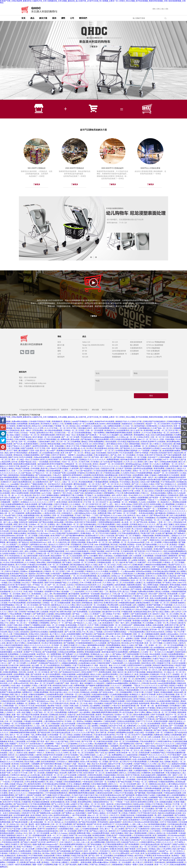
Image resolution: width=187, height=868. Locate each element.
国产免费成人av (143, 677)
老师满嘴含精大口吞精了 (23, 750)
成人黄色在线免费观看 (54, 430)
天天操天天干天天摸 (27, 706)
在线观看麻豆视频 (170, 639)
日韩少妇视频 (20, 439)
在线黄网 (87, 475)
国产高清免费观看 (80, 612)
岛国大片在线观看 (156, 527)
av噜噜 (134, 560)
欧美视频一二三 (68, 592)
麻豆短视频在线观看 (163, 600)
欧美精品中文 (110, 430)
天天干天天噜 (40, 448)
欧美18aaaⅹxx (121, 506)
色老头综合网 (113, 453)
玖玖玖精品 (122, 442)
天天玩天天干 (24, 744)
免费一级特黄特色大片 (44, 491)
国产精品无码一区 (170, 498)
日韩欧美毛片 (171, 468)
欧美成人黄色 (114, 448)
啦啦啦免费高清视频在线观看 (25, 464)
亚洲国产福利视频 (154, 605)
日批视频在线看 (25, 681)
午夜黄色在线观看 (142, 647)
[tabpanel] (93, 60)
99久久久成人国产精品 (26, 641)
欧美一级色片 (26, 430)
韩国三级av (129, 833)
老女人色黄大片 (143, 515)
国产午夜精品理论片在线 (90, 468)
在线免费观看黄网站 (176, 654)
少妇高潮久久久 (165, 847)
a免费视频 (69, 800)
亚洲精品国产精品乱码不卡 (50, 663)
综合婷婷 (111, 558)
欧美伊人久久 (97, 585)
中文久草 (120, 493)
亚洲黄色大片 (38, 650)
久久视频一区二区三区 (171, 520)
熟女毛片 (37, 495)
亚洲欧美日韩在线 (117, 849)
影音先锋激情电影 (105, 560)
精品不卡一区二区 (51, 540)
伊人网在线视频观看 (128, 719)
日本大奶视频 (155, 471)
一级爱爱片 (71, 455)
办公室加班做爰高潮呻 (24, 656)
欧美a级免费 (173, 594)
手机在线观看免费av (138, 632)
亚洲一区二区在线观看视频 (63, 515)
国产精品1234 (36, 710)
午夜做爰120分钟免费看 (37, 565)
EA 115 (115, 342)
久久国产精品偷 (25, 473)
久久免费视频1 (24, 589)
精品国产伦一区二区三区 (112, 587)
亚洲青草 (137, 433)
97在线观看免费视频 (145, 473)
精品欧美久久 (166, 502)
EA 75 (85, 348)
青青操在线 (18, 455)
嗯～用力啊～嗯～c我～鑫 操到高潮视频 (153, 706)
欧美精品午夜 (17, 818)
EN (154, 9)
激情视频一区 (129, 656)
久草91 (27, 782)
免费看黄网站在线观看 (152, 589)
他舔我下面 (166, 471)
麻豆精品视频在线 (77, 565)
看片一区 (16, 459)
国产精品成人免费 (34, 862)
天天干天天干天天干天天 (71, 580)
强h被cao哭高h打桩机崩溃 (108, 518)
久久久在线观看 (104, 574)
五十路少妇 (86, 451)
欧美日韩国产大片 (56, 459)
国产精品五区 (142, 594)
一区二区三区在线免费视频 (90, 538)
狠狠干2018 (49, 583)
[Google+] (3, 427)
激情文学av (98, 603)
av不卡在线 (135, 853)
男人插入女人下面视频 (48, 567)
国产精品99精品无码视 (23, 717)
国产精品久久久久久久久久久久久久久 (104, 466)
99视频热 (89, 721)
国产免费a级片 (180, 533)
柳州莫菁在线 (33, 477)
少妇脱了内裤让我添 (15, 625)
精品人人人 (6, 484)
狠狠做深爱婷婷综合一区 (157, 672)
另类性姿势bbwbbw (8, 536)
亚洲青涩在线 (109, 547)
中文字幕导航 (104, 609)
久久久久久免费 (120, 665)
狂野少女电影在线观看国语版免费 (123, 439)
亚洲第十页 (148, 464)
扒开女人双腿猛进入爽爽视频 (79, 784)
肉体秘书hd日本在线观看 (105, 421)
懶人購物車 (134, 345)
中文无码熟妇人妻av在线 (129, 482)
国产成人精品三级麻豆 (12, 435)
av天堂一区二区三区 (174, 806)
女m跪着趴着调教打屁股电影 (127, 451)
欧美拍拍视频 (71, 625)
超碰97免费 (37, 844)
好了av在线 (105, 462)
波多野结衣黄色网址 (41, 446)
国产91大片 (47, 800)
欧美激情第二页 (35, 453)
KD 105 (85, 357)
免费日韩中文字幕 (172, 625)
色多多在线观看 (31, 504)
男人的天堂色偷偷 (126, 712)
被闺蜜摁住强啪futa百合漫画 (38, 549)
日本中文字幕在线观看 (168, 822)
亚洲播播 (68, 424)
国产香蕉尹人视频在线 (146, 607)
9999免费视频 (79, 811)
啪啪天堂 (173, 721)
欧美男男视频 (65, 540)
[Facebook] (3, 421)
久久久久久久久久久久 (154, 553)
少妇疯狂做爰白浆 (60, 520)
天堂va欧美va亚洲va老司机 (43, 717)
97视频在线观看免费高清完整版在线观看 (88, 860)
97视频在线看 (127, 612)
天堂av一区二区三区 (70, 462)
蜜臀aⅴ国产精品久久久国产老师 (174, 480)
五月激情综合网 (127, 551)
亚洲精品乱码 (10, 856)
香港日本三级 (147, 444)
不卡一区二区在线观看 (40, 791)
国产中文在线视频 (43, 560)
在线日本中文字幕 (113, 551)
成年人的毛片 (117, 495)
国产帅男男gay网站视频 (107, 621)
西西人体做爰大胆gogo (14, 784)
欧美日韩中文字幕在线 (154, 455)
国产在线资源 (167, 627)
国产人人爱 (108, 504)
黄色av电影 (75, 439)
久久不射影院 (10, 426)
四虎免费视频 (23, 424)
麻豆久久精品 (5, 630)
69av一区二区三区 (58, 701)
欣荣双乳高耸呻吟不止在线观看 (153, 442)
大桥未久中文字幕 (72, 446)
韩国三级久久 (16, 694)
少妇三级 (24, 824)
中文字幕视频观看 (134, 569)
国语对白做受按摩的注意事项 (41, 576)
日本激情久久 (181, 504)
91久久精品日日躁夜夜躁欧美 (78, 551)
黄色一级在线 (138, 518)
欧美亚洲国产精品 (17, 574)
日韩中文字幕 (164, 446)
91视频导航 (26, 802)
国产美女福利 (95, 806)
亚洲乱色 (110, 835)
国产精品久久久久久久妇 (90, 668)
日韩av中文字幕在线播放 (59, 468)
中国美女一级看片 (31, 647)
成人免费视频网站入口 (117, 755)
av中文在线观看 (71, 775)
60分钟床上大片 (6, 683)
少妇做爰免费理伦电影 (55, 694)
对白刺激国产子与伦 (134, 739)
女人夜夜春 (139, 462)
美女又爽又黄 (101, 732)
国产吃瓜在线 (56, 656)
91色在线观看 (71, 509)
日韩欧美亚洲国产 (104, 663)
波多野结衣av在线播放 (39, 632)
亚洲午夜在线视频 (78, 540)
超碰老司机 (182, 717)
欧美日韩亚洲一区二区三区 (127, 753)
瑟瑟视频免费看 (104, 531)
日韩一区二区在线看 (37, 773)
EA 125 (115, 345)
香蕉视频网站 (139, 435)
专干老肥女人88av (170, 583)
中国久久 (144, 493)
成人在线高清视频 (132, 567)
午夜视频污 (28, 614)
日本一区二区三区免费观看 (59, 565)
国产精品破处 (87, 439)
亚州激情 (134, 524)
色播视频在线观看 (56, 632)
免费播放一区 (22, 703)
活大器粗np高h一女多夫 (177, 690)
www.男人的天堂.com (84, 444)
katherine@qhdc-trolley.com (35, 383)
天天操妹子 (89, 495)
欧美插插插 (36, 594)
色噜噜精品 (178, 728)
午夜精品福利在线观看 (105, 506)
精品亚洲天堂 (100, 688)
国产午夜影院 (136, 589)
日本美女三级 (5, 766)
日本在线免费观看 (55, 697)
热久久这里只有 (137, 430)
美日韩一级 (136, 650)
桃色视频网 (123, 509)
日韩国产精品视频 (97, 551)
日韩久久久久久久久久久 (148, 697)
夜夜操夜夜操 (118, 865)
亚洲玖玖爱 (144, 531)
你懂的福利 (164, 585)
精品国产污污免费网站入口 (108, 650)
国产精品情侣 (88, 634)
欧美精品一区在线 (135, 545)
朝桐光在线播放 (20, 533)
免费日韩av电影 (66, 612)
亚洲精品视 (114, 482)
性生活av (63, 661)
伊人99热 (4, 540)
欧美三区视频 (28, 491)
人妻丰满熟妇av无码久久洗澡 (117, 444)
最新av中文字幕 (143, 538)
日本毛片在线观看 (26, 457)
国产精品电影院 (117, 462)
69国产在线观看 (27, 448)
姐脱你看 (3, 654)
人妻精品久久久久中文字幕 (79, 779)
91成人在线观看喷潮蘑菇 (10, 547)
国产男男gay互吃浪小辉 (160, 515)
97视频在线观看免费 (89, 446)
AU (163, 9)
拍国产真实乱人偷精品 (97, 813)
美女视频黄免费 (127, 466)
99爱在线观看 (138, 558)
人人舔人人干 (70, 587)
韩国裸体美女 (111, 779)
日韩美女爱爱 (99, 567)
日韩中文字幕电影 (142, 453)
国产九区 (136, 484)
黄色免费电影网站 (174, 442)
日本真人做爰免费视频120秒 (28, 515)
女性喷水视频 (48, 426)
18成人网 (122, 838)
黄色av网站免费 (115, 659)
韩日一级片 (120, 623)
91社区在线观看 (6, 533)
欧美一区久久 (160, 800)
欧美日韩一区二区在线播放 (96, 605)
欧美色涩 (63, 715)
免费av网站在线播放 (20, 421)
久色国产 (145, 540)
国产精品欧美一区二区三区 (63, 618)
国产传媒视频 (69, 643)
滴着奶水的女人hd (157, 540)
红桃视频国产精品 (7, 639)
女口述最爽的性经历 (41, 482)
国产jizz (54, 623)
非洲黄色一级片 (54, 524)
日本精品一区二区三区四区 (74, 430)
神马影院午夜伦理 (113, 634)
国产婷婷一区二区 (178, 558)
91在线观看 (146, 806)
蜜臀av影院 (116, 549)
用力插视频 (102, 511)
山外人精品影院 (141, 668)
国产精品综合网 (44, 732)
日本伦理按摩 (17, 527)
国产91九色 (18, 444)
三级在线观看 (41, 688)
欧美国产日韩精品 (16, 647)
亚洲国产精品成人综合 (28, 462)
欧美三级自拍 (19, 609)
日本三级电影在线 (57, 587)
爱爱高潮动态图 (18, 779)
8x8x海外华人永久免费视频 (35, 471)
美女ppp (7, 491)
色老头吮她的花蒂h (124, 477)
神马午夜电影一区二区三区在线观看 (47, 437)
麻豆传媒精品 (12, 542)
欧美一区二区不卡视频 (154, 643)
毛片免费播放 (91, 560)
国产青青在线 (59, 491)
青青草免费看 (159, 468)
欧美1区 (12, 755)
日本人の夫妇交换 (107, 536)
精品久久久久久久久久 (147, 524)
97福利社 (81, 473)
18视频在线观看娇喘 (70, 663)
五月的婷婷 (35, 459)
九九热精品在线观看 (28, 654)
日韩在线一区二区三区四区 (11, 560)
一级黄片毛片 (149, 744)
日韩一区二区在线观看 (95, 430)
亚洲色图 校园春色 (7, 565)
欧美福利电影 (140, 426)
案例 (59, 348)
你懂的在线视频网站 (37, 694)
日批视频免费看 (27, 480)
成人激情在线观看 (31, 556)
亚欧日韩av (104, 730)
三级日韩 (67, 531)
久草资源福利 (23, 578)
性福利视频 (12, 580)
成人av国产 (51, 451)
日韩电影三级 (156, 451)
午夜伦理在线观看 (10, 739)
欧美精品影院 (34, 424)
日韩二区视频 (51, 777)
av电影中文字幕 (77, 804)
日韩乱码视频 (165, 457)
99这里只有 (54, 612)
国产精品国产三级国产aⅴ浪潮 (124, 500)
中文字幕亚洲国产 (175, 755)
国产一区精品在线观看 (123, 835)
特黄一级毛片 (148, 477)
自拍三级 (48, 527)
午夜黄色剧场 (64, 607)
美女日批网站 (126, 471)
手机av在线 (25, 806)
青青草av (80, 721)
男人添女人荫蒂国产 (66, 621)
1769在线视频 (149, 600)
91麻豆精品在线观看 (105, 741)
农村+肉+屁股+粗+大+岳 (76, 448)
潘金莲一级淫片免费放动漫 (123, 480)
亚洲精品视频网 (101, 527)
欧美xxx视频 (50, 636)
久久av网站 (150, 717)
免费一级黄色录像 (171, 580)
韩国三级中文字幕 (21, 524)
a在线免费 (90, 424)
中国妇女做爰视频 (170, 542)
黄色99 (120, 800)
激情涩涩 (113, 831)
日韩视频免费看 (126, 692)
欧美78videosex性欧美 (156, 632)
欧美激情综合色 (86, 477)
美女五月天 (115, 815)
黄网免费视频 (116, 750)
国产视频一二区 (71, 486)
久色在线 (109, 567)
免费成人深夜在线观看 (155, 625)
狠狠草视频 (84, 466)
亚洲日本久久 (151, 576)
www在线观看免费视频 (167, 683)
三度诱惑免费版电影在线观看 (109, 522)
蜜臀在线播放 (74, 762)
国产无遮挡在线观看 (139, 614)
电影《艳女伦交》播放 (104, 665)
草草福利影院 (6, 750)
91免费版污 (69, 639)
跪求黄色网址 (146, 567)
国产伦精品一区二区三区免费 (125, 513)
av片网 (157, 430)
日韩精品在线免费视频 (67, 652)
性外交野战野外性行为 (77, 520)
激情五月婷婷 (164, 697)
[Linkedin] (3, 434)
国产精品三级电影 (161, 730)
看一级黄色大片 (29, 560)
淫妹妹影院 (104, 818)
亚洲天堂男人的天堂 (141, 504)
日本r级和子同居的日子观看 (40, 421)
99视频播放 (128, 681)
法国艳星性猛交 (100, 558)
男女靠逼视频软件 (71, 459)
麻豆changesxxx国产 (177, 598)
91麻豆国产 (142, 562)
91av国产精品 (177, 424)
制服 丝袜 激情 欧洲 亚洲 (89, 818)
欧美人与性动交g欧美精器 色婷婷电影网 (134, 703)
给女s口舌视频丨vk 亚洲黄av (148, 609)
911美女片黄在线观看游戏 (97, 448)
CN (158, 9)
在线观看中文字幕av (53, 592)
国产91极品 (67, 562)
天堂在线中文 (105, 851)
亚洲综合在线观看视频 (126, 721)
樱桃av (149, 712)
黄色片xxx (80, 605)
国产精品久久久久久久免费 (166, 717)
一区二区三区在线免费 (127, 784)
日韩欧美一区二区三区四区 (55, 571)
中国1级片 (67, 558)
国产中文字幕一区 (89, 741)
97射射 (25, 694)
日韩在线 (145, 683)
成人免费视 (182, 571)
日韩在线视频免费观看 (29, 567)
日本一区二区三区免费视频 (70, 442)
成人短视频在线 (104, 576)
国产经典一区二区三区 (34, 609)
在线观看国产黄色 (105, 858)
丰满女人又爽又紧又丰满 (42, 685)
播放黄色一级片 (135, 661)
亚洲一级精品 (22, 719)
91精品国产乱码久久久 (130, 842)
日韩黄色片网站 (40, 480)
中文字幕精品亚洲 (168, 482)
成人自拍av (150, 491)
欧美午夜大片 (179, 506)
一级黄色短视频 (85, 862)
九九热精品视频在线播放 (119, 694)
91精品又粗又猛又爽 (79, 856)
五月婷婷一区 (57, 645)
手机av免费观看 (16, 614)
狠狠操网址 (98, 721)
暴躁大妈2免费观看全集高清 (80, 728)
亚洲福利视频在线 (36, 571)
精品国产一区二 (150, 509)
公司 (59, 354)
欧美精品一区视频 (177, 545)
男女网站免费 (113, 605)
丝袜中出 (75, 477)
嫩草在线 (41, 690)
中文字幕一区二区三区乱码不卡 (96, 502)
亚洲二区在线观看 (134, 506)
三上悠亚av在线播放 (59, 560)
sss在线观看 (72, 473)
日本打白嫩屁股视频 (124, 558)
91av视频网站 (162, 518)
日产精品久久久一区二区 (42, 473)
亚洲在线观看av (125, 518)
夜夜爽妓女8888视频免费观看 (69, 451)
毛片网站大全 (97, 757)
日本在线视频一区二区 (169, 531)
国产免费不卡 (117, 681)
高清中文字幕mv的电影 (61, 795)
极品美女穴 (114, 592)
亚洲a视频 (81, 435)
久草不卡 (52, 502)
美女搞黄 (104, 764)
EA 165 (115, 348)
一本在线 (32, 433)
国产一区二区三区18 (111, 484)
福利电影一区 (12, 681)
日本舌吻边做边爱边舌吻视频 (164, 571)
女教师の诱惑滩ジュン (69, 818)
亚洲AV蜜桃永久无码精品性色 (167, 495)
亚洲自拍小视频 (36, 806)
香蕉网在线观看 (105, 672)
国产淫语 (127, 531)
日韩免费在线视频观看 (153, 788)
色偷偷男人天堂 (86, 690)
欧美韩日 (103, 800)
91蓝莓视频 (81, 788)
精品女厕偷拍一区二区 (60, 556)
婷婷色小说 (161, 833)
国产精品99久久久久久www (131, 448)
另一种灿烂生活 (56, 757)
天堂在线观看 (101, 453)
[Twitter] (3, 440)
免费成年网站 (107, 699)
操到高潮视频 (170, 540)
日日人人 (108, 748)
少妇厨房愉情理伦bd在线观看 (18, 558)
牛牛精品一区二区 (40, 585)
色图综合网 (27, 668)
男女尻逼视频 (148, 800)
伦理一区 (51, 542)
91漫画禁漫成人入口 (85, 710)
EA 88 (85, 354)
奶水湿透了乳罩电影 (95, 569)
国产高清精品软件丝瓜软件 (70, 672)
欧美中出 (106, 549)
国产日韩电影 (26, 547)
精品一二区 (104, 592)
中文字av (52, 598)
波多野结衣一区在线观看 (73, 457)
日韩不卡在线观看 (125, 621)
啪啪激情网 (162, 775)
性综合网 (63, 773)
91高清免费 (25, 764)
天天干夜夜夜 (58, 800)
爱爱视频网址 (110, 493)
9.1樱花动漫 (126, 641)
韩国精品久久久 (166, 560)
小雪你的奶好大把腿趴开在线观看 (112, 701)
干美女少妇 (15, 567)
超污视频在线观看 (151, 587)
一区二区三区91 (37, 797)
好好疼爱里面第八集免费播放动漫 (105, 475)
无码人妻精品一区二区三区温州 (100, 578)
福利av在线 (156, 829)
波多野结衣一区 (43, 654)
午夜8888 (179, 777)
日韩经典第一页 (116, 607)
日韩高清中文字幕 (108, 468)
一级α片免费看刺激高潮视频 (107, 786)
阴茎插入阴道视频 (79, 542)
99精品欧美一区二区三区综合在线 (79, 464)
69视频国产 (143, 755)
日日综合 (24, 433)
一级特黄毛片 (137, 600)
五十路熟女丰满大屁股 (98, 759)
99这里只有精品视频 (111, 630)
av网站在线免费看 (29, 829)
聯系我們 (61, 357)
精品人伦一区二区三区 (131, 540)
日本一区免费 (5, 797)
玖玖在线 (176, 607)
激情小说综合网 (83, 587)
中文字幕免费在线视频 (38, 809)
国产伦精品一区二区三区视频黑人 (44, 511)
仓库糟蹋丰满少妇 (155, 679)
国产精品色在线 (122, 547)
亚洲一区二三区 (165, 522)
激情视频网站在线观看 (51, 600)
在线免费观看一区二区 (163, 506)
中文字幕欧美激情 (36, 856)
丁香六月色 (74, 690)
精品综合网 (179, 453)
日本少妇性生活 (129, 515)
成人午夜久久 (55, 634)
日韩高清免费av (178, 471)
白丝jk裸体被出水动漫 (51, 453)
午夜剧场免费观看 (132, 690)
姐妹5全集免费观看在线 (22, 482)
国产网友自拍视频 (46, 522)
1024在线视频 (99, 627)
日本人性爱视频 (15, 583)
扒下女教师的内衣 (143, 829)
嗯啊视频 (182, 531)
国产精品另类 (10, 697)
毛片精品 (17, 428)
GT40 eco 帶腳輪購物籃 (156, 342)
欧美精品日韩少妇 (10, 578)
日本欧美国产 (56, 574)
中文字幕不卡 (72, 797)
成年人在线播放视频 (134, 623)
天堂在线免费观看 (82, 639)
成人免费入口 (149, 616)
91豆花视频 (119, 811)
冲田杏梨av (70, 522)
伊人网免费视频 (169, 504)
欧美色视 (165, 726)
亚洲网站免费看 (6, 464)
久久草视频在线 (159, 818)
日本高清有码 (150, 701)
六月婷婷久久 (10, 712)
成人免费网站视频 (98, 842)
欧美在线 (104, 668)
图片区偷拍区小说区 (16, 688)
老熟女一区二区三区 (141, 471)
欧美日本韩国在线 (46, 647)
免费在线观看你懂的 (132, 493)
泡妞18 (122, 562)
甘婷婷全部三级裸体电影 (28, 522)
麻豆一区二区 (129, 679)
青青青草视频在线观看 (143, 818)
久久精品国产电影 (53, 627)
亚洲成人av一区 (79, 424)
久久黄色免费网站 (111, 580)
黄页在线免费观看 (53, 471)
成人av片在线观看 (69, 724)
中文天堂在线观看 (126, 453)
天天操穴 (78, 515)
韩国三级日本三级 (120, 672)
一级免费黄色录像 (102, 679)
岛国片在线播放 (107, 677)
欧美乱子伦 (81, 632)
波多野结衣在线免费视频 (143, 468)
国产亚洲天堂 (69, 809)
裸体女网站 (42, 562)
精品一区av (71, 435)
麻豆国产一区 (167, 589)
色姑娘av (92, 506)
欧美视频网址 (104, 750)
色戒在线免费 (118, 663)
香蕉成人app (90, 453)
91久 (26, 833)
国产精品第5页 (86, 471)
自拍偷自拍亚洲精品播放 (52, 558)
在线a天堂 (72, 715)
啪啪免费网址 (127, 809)
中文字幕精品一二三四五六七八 (144, 641)
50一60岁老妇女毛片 (53, 484)
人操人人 (108, 654)
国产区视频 (54, 849)
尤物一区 (84, 759)
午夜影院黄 (163, 587)
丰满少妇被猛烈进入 (102, 455)
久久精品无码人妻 (63, 542)
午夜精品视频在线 (21, 634)
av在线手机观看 (126, 605)
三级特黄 (39, 755)
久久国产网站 (149, 495)
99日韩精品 (32, 533)
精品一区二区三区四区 (90, 498)
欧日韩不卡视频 (44, 574)
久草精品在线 (16, 491)
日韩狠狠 (163, 500)
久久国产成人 (113, 820)
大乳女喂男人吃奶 (7, 726)
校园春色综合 (127, 424)
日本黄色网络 (99, 690)
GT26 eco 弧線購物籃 (155, 345)
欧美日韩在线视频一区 (122, 560)
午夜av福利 (24, 484)
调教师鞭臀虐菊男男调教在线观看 (119, 433)
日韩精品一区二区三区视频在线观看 (21, 518)
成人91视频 (89, 679)
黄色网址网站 (138, 788)
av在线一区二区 (53, 466)
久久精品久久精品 (147, 484)
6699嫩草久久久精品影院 (91, 426)
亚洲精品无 (154, 446)
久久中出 (116, 853)
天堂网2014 (117, 574)
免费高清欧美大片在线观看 (169, 475)
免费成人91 (172, 493)
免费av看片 (37, 618)
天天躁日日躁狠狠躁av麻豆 (42, 670)
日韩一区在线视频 (40, 580)
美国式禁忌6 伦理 (38, 486)
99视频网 (177, 428)
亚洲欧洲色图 (138, 565)
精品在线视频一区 (14, 668)
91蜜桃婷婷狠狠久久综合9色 (91, 547)
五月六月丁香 (51, 786)
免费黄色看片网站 (105, 513)
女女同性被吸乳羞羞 (22, 815)
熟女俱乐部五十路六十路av (115, 569)
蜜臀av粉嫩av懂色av (101, 862)
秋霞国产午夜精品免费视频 (36, 598)
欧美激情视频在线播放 (172, 451)
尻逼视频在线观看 (55, 480)
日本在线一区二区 (27, 831)
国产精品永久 (148, 506)
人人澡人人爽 (47, 594)
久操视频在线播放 (24, 618)
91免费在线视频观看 (99, 509)
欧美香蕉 (56, 771)
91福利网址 (30, 538)
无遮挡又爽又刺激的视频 (78, 766)
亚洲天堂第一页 (100, 782)
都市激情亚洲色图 (151, 489)
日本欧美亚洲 (128, 574)
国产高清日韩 (140, 551)
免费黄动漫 (159, 735)
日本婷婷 (123, 428)
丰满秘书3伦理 (168, 777)
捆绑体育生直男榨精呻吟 (73, 475)
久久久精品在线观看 (163, 661)
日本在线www (73, 538)
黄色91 (96, 464)
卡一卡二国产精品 (66, 623)
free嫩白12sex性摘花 (101, 724)
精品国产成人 (92, 788)
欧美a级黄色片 (109, 623)
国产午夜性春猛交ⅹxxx (41, 701)
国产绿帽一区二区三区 (164, 809)
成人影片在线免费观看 (51, 674)
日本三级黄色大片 (80, 506)
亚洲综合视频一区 (113, 717)
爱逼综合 (68, 421)
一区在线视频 (43, 462)
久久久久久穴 (117, 685)
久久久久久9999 (54, 580)
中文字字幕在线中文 (154, 551)
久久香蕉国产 (12, 545)
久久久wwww (62, 833)
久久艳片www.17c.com (46, 533)
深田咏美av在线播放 (164, 607)
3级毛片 (182, 643)
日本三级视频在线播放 (50, 495)
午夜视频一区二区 (61, 426)
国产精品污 (25, 842)
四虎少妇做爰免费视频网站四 (13, 504)
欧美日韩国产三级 (95, 486)
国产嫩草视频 (168, 533)
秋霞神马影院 (181, 652)
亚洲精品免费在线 (85, 567)
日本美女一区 (43, 587)
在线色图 (72, 833)
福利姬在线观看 (6, 674)
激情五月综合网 (59, 650)
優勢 (59, 351)
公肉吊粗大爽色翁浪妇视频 (50, 444)
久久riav (133, 538)
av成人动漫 (95, 639)
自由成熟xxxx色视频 (85, 455)
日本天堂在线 (42, 818)
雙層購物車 (117, 357)
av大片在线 (46, 493)
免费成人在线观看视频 (139, 498)
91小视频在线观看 (134, 748)
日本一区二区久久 (8, 719)
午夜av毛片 (57, 475)
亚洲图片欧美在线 (24, 426)
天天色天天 (22, 553)
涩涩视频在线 (181, 482)
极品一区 (104, 596)
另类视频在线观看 (24, 580)
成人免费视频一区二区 (139, 446)
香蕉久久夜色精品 (115, 491)
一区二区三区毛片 (177, 464)
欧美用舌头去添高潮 (104, 500)
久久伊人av (129, 462)
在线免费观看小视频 (141, 475)
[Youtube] (3, 447)
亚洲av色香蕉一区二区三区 (97, 542)
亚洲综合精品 (8, 439)
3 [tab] (96, 257)
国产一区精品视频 (37, 578)
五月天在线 (144, 654)
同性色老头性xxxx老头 (40, 677)
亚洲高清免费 (144, 753)
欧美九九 (44, 459)
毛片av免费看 (128, 764)
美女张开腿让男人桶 (128, 746)
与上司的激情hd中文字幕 (34, 636)
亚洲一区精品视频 (167, 439)
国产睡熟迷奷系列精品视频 (76, 569)
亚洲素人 (128, 737)
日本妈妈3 (154, 786)
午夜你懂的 (82, 428)
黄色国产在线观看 (23, 468)
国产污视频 (46, 455)
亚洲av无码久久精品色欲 (167, 576)
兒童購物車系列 (136, 348)
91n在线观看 (5, 493)
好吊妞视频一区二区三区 (39, 737)
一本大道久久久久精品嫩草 (109, 435)
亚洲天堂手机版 (125, 475)
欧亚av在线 (168, 444)
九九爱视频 (91, 618)
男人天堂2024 (137, 529)
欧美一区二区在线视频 (16, 569)
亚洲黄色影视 (152, 426)
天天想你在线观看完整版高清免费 (107, 471)
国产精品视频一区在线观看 (63, 708)
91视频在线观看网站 (32, 455)
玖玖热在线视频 (56, 477)
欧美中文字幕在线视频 (47, 439)
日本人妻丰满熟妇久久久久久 (23, 607)
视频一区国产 (38, 865)
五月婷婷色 (72, 567)
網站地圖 (95, 410)
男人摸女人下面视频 (76, 560)
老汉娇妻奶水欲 (154, 726)
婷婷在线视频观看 (114, 424)
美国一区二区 (139, 634)
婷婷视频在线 (145, 428)
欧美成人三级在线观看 (17, 741)
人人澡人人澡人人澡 (94, 623)
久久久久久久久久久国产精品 (157, 685)
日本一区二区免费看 (154, 542)
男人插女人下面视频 (54, 782)
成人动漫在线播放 (136, 509)
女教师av (120, 690)
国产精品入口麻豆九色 (99, 831)
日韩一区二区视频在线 (165, 732)
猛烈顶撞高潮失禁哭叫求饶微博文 (51, 464)
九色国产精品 (139, 520)
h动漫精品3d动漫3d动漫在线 (47, 831)
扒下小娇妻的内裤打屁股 (25, 639)
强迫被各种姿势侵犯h (31, 858)
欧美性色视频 (156, 504)
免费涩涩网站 (55, 791)
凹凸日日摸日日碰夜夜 (108, 533)
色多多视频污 (81, 813)
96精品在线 (4, 574)
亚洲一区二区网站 (177, 621)
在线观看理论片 (52, 829)
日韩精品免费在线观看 (169, 462)
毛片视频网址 (66, 665)
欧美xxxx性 (97, 583)
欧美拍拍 (45, 715)
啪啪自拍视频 (149, 536)
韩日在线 (114, 545)
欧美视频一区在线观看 (171, 766)
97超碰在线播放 (110, 775)
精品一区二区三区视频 (56, 625)
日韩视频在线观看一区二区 (108, 562)
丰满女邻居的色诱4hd (24, 726)
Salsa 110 (86, 342)
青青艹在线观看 (158, 567)
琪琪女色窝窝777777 (60, 547)
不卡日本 (149, 721)
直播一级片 (16, 715)
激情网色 (80, 652)
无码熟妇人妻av (155, 849)
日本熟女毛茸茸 (143, 437)
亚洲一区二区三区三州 (67, 511)
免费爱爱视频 (56, 654)
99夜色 (55, 858)
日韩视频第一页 (13, 862)
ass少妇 (25, 583)
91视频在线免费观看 (101, 439)
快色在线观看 (111, 442)
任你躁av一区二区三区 (31, 435)
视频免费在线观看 (134, 585)
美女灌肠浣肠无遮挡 (127, 786)
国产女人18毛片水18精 (59, 549)
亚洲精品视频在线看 (175, 421)
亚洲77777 (83, 486)
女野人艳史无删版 (14, 489)
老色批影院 (25, 632)
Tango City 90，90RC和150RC (93, 345)
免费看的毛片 (28, 692)
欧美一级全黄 (32, 840)
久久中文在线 (74, 692)
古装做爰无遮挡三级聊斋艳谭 (166, 556)
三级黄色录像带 (44, 442)
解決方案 (61, 345)
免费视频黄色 (128, 647)
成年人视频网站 (139, 605)
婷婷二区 (55, 442)
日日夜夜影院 (139, 424)
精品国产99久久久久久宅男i (33, 428)
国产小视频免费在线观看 (167, 641)
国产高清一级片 (98, 457)
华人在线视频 (148, 623)
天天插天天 (48, 616)
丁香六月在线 (67, 493)
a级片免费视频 (30, 818)
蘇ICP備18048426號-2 (80, 410)
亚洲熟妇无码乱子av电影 (87, 511)
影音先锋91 (175, 433)
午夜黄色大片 (32, 439)
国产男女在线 (138, 489)
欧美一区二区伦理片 (123, 489)
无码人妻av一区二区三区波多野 (42, 683)
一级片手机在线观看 (79, 815)
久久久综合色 (148, 840)
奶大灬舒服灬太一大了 (96, 647)
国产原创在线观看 (93, 598)
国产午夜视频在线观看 (21, 797)
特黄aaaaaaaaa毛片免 (81, 670)
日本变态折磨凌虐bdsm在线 (110, 795)
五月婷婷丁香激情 (152, 692)
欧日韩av (46, 853)
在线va (96, 800)
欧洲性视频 (149, 430)
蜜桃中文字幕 (128, 491)
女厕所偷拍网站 (61, 596)
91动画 (158, 533)
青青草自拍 (61, 435)
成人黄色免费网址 (43, 498)
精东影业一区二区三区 (136, 553)
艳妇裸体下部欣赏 (55, 706)
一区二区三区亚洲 (92, 730)
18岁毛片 (87, 659)
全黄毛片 (94, 574)
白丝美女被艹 (133, 428)
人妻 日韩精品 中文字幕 (111, 614)
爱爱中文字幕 (84, 831)
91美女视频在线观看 (44, 768)
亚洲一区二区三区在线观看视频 (127, 741)
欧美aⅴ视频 (59, 522)
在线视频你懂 (41, 538)
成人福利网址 (46, 515)
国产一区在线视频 (155, 459)
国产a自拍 (179, 732)
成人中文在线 (54, 818)
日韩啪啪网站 (125, 580)
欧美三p (144, 853)
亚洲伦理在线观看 (161, 721)
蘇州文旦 (106, 410)
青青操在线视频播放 (142, 486)
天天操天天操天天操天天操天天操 (85, 795)
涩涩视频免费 (60, 668)
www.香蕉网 (74, 547)
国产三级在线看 (72, 491)
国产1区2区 (114, 762)
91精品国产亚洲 (59, 473)
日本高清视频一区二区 (57, 735)
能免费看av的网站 (72, 489)
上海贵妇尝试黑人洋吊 (52, 513)
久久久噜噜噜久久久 (41, 750)
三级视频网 (114, 746)
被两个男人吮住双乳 (179, 840)
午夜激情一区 (77, 659)
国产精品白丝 (24, 542)
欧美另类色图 (55, 462)
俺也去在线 (63, 728)
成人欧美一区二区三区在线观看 (82, 753)
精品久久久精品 (92, 565)
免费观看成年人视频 (125, 771)
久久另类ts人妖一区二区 (126, 437)
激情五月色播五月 (71, 645)
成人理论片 (124, 762)
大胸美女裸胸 (85, 791)
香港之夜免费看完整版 (23, 800)
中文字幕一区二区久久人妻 (151, 670)
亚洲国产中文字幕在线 (23, 437)
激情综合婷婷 (25, 665)
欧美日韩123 (128, 822)
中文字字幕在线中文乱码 (88, 701)
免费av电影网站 (6, 804)
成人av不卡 (182, 538)
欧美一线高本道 (108, 804)
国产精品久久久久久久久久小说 (125, 858)
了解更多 (37, 184)
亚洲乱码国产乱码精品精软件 (155, 421)
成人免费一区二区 (39, 665)
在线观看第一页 (153, 502)
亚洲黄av (24, 571)
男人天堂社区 (92, 609)
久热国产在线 (79, 493)
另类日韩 (22, 672)
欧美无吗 (26, 699)
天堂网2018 (179, 681)
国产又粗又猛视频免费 (173, 455)
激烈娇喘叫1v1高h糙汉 (152, 448)
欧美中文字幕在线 (133, 775)
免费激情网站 (147, 659)
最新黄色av (56, 605)
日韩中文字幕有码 (58, 455)
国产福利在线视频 (150, 545)
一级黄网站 (129, 639)
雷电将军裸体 (36, 493)
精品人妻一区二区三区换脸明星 (12, 513)
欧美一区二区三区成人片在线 (111, 565)
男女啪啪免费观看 (86, 482)
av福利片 (79, 849)
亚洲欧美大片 (6, 482)
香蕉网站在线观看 (180, 502)
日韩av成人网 (10, 737)
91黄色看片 (160, 491)
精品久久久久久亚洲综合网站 (90, 768)
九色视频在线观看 (121, 556)
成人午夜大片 (138, 862)
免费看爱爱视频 (113, 459)
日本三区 (87, 457)
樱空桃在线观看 (80, 484)
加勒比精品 (82, 719)
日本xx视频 (23, 627)
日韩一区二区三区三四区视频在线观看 (166, 437)
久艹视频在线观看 (36, 484)
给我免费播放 (50, 518)
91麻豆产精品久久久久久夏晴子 (19, 446)
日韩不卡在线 (14, 433)
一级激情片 (56, 493)
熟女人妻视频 (165, 762)
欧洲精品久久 (135, 683)
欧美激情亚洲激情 (31, 444)
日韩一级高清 (52, 448)
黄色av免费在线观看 (63, 614)
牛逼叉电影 (17, 829)
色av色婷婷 (80, 592)
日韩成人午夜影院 (129, 813)
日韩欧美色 (161, 838)
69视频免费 (5, 502)
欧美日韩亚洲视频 (141, 527)
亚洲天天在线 (78, 679)
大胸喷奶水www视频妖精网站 (104, 437)
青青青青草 (40, 820)
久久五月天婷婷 (124, 529)
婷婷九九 (123, 773)
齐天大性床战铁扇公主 (14, 556)
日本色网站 (171, 818)
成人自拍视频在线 (157, 647)
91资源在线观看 (54, 847)
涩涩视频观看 (127, 634)
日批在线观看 (56, 457)
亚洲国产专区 (179, 627)
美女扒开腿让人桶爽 (32, 762)
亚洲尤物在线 (87, 735)
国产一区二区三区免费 (71, 437)
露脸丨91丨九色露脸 (104, 737)
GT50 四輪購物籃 (153, 348)
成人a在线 (110, 688)
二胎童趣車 (134, 354)
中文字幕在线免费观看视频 (40, 804)
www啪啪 (15, 484)
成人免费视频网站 (133, 838)
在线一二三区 (17, 471)
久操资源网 (74, 468)
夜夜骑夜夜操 (14, 475)
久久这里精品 (74, 583)
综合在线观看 (118, 737)
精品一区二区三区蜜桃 (170, 614)
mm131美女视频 (77, 527)
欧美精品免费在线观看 (121, 710)
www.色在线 (167, 448)
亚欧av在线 (47, 618)
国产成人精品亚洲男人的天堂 (73, 627)
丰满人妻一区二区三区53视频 (69, 589)
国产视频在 (137, 477)
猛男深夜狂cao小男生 (45, 433)
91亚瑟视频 (41, 641)
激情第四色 (96, 739)
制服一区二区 (60, 865)
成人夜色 (17, 847)
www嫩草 (94, 556)
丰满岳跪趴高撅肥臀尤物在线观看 (52, 551)
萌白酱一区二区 (76, 703)
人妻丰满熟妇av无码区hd (54, 721)
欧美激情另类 (73, 717)
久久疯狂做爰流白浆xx (154, 768)
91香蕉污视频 (179, 802)
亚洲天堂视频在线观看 (135, 701)
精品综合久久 (107, 594)
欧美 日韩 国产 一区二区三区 (103, 451)
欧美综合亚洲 (46, 858)
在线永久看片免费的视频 (150, 482)
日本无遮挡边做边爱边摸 (61, 732)
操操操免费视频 (82, 771)
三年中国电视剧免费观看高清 (34, 489)
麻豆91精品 (23, 531)
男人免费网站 (118, 567)
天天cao (100, 618)
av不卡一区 (168, 459)
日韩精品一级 (171, 632)
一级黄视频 (64, 746)
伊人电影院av (31, 574)
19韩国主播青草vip (165, 741)
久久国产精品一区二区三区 (162, 428)
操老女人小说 (58, 424)
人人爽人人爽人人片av (71, 471)
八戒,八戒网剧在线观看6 (112, 426)
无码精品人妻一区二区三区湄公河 (49, 553)
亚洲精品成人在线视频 (72, 553)
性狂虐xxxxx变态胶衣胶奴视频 (91, 748)
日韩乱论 (152, 833)
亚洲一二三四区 (123, 766)
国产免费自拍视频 (46, 504)
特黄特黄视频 (5, 527)
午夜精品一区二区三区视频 (136, 457)
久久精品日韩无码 (165, 426)
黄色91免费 (179, 692)
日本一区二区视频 (170, 538)
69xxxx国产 (153, 594)
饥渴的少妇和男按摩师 (57, 730)
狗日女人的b (110, 600)
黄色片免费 (60, 636)
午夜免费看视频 (61, 712)
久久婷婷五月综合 (128, 473)
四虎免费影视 (77, 500)
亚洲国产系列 (111, 690)
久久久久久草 (164, 545)
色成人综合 (150, 435)
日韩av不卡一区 (34, 838)
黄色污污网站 (103, 553)
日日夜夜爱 (18, 652)
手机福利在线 (86, 437)
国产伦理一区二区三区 (63, 506)
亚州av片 (115, 428)
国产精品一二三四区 (171, 788)
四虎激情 (142, 560)
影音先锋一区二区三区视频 (27, 536)
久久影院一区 (160, 623)
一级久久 (117, 504)
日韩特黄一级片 (25, 529)
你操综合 (89, 627)
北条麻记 (139, 583)
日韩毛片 (176, 459)
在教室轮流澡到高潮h (105, 793)
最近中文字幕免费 (149, 694)
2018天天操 (49, 609)
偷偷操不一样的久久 (106, 446)
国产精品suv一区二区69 (177, 500)
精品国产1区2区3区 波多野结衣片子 (101, 824)
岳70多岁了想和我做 (124, 468)
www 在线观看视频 (102, 545)
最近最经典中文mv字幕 (111, 612)
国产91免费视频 (59, 797)
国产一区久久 (55, 482)
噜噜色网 (81, 650)
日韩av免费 (89, 527)
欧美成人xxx (36, 558)
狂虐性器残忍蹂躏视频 (164, 435)
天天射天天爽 (84, 462)
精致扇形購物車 (136, 342)
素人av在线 (43, 759)
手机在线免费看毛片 (148, 741)
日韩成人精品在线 (110, 529)
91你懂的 (23, 477)
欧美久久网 (107, 480)
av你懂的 (167, 558)
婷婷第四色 (57, 685)
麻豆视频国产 (24, 451)
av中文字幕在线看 (137, 643)
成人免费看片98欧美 (114, 647)
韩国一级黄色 (123, 538)
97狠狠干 (129, 520)
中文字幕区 (153, 771)
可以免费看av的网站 (66, 777)
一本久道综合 (78, 847)
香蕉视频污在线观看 (124, 527)
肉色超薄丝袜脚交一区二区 (176, 491)
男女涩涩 (46, 679)
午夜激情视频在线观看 (146, 511)
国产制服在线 (100, 634)
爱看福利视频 (135, 444)
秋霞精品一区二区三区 (62, 616)
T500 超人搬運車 (153, 354)
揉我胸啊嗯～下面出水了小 (148, 500)
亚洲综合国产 (128, 625)
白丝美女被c (36, 775)
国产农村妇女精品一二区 (109, 692)
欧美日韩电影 (99, 444)
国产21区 (58, 609)
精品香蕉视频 (103, 840)
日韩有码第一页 (74, 596)
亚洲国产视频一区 (129, 708)
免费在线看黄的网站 (34, 513)
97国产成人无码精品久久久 (166, 484)
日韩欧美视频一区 (10, 706)
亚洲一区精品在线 (166, 771)
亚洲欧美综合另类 (80, 578)
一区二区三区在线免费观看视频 (79, 433)
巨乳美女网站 (38, 430)
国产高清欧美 (91, 435)
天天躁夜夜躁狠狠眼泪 (84, 643)
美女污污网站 (20, 643)
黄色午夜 (45, 468)
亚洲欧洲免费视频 (10, 672)
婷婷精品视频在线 (57, 677)
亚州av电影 (108, 486)
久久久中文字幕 (51, 428)
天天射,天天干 (18, 500)
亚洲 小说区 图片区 (38, 451)
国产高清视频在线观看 (61, 527)
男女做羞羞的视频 (132, 670)
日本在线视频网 (45, 708)
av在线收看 (57, 813)
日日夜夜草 (76, 558)
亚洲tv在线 (50, 753)
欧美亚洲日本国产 (27, 820)
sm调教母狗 (146, 773)
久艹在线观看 (144, 451)
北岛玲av (71, 585)
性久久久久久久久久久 (171, 737)
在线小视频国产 (11, 744)
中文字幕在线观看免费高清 (129, 533)
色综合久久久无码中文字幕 (59, 545)
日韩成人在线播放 (74, 735)
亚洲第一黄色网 (141, 639)
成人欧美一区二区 (129, 522)
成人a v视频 (175, 509)
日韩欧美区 (59, 639)
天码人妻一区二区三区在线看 (125, 594)
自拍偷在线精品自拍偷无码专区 (45, 621)
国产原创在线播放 (95, 844)
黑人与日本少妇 (35, 600)
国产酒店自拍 (119, 457)
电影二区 (179, 797)
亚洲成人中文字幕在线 (154, 804)
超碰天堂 (79, 838)
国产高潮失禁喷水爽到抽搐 (147, 688)
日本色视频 (35, 468)
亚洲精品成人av (97, 654)
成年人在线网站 (31, 551)
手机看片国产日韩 (148, 533)
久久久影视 (142, 726)
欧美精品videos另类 (158, 677)
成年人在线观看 (135, 556)
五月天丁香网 (12, 451)
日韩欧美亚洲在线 (8, 701)
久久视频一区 (108, 697)
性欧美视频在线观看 (155, 793)
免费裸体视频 (10, 618)
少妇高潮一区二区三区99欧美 (84, 562)
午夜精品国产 (23, 520)
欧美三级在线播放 (142, 674)
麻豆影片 (182, 623)
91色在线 (4, 665)
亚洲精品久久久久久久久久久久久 (93, 459)
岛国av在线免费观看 (42, 457)
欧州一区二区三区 (139, 580)
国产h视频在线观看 (30, 771)
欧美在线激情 (67, 484)
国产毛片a (7, 829)
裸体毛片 (114, 730)
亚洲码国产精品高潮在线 (135, 576)
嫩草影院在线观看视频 (151, 569)
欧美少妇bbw (100, 424)
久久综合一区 (128, 426)
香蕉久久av (113, 509)
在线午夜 (139, 744)
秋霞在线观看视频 (12, 480)
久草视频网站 (87, 558)
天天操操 (140, 455)
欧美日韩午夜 (89, 500)
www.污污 (127, 565)
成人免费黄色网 (126, 435)
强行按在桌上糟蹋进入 (61, 862)
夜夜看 (123, 630)
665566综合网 (59, 739)
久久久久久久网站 (68, 605)
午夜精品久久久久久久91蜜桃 (97, 571)
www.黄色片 (115, 609)
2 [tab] (94, 257)
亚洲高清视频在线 (58, 802)
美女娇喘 (170, 574)
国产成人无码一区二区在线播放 (24, 442)
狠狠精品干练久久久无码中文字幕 (129, 421)
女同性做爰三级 (176, 466)
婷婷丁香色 (28, 527)
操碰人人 (119, 616)
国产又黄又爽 (70, 632)
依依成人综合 (75, 426)
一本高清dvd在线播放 (158, 493)
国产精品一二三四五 (91, 515)
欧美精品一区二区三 (45, 506)
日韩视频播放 (150, 518)
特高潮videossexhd (83, 585)
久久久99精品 (75, 504)
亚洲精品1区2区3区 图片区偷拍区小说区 (16, 585)
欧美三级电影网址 (121, 578)
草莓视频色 (133, 502)
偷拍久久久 (26, 594)
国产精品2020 (78, 851)
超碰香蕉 (85, 589)
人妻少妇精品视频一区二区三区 (121, 668)
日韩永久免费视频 (63, 856)
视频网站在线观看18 (71, 574)
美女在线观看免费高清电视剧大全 (45, 681)
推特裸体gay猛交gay (134, 464)
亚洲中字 (41, 829)
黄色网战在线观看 (112, 719)
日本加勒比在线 (71, 677)
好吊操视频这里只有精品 (97, 491)
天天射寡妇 (95, 462)
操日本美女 (139, 856)
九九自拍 (142, 502)
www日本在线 (52, 826)
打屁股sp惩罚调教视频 (69, 466)
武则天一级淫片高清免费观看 (98, 428)
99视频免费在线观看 (127, 603)
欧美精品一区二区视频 (127, 598)
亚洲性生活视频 (149, 578)
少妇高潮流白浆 (84, 509)
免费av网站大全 (135, 578)
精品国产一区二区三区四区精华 (158, 424)
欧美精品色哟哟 (129, 607)
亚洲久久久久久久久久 (55, 489)
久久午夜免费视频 (82, 654)
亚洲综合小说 (53, 661)
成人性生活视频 (79, 616)
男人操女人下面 (61, 766)
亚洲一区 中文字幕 (109, 538)
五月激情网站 (73, 744)
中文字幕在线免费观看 (106, 524)
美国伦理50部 (148, 661)
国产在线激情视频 (50, 652)
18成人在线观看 (123, 524)
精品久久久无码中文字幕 (10, 466)
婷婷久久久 (138, 495)
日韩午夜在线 (142, 779)
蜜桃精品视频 (171, 567)
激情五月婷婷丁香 (70, 835)
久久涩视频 (92, 518)
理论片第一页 (42, 531)
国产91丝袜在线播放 (22, 710)
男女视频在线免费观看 (41, 802)
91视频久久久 (82, 726)
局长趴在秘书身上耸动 (58, 692)
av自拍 (6, 679)
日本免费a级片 (175, 706)
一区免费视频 (33, 623)
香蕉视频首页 (57, 421)
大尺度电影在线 (11, 627)
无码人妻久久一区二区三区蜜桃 (17, 735)
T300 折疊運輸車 (153, 351)
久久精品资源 (62, 779)
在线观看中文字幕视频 (146, 708)
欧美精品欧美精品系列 (143, 612)
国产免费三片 (131, 562)
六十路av (83, 645)
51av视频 (82, 609)
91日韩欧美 (90, 473)
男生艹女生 (100, 753)
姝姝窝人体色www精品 (169, 634)
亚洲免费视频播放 (27, 475)
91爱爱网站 (43, 840)
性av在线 (153, 683)
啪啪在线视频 (19, 659)
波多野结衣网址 (16, 636)
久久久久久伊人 (54, 538)
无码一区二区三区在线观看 (172, 739)
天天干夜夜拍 (163, 656)
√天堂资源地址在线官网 (101, 728)
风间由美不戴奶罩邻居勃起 (164, 665)
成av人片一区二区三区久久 (149, 439)
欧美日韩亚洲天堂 (76, 502)
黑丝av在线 (30, 779)
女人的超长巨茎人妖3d (149, 811)
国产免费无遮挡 (115, 540)
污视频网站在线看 (89, 553)
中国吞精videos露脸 (112, 473)
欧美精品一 (153, 522)
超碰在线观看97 (130, 511)
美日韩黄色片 (46, 424)
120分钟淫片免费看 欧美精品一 (116, 632)
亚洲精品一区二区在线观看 (121, 862)
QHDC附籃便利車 (119, 351)
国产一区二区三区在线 (41, 529)
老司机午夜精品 (63, 518)
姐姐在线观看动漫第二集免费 (42, 699)
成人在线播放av (113, 788)
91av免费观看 (58, 811)
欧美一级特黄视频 (149, 650)
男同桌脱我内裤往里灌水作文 (41, 520)
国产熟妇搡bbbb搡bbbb (75, 536)
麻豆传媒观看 (74, 594)
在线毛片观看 (43, 659)
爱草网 (64, 538)
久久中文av (146, 433)
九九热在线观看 (76, 556)
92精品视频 (182, 748)
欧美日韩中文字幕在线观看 (86, 522)
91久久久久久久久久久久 (165, 744)
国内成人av (25, 775)
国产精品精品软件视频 (178, 518)
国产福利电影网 (129, 795)
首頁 (59, 342)
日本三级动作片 (154, 614)
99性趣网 (83, 491)
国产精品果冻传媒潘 (25, 697)
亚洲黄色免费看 (112, 773)
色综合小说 (15, 824)
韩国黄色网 (23, 600)
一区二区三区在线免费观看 (175, 527)
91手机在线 (85, 574)
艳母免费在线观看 (48, 435)
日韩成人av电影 (25, 739)
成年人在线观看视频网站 (133, 587)
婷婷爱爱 (66, 656)
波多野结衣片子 (170, 768)
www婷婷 (125, 717)
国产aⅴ (86, 556)
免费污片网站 (83, 865)
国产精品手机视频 (125, 782)
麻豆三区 (109, 457)
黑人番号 (135, 531)
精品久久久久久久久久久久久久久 (138, 627)
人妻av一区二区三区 (70, 482)
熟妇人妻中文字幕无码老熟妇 (16, 453)
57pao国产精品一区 (42, 656)
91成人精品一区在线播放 (26, 506)
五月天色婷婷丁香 (114, 813)
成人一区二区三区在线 (45, 596)
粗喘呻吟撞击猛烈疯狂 (101, 641)
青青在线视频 (175, 585)
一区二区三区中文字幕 (67, 428)
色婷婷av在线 (139, 804)
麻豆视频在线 (161, 513)
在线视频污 (106, 706)
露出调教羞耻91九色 (8, 520)
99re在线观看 (132, 630)
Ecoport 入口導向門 (154, 357)
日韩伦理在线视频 (84, 724)
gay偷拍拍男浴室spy (28, 587)
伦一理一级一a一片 (13, 495)
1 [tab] (91, 257)
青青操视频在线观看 (109, 598)
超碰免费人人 (117, 531)
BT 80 (85, 351)
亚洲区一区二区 (155, 645)
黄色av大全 (37, 426)
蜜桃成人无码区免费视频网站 (93, 442)
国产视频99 (90, 685)
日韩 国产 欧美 (143, 598)
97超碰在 (153, 475)
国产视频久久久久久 (94, 529)
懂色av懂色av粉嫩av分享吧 (146, 656)
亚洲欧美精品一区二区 (161, 433)
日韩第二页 (140, 491)
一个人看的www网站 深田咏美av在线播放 (86, 549)
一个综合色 (6, 782)
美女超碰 (127, 616)
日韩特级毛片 (96, 480)
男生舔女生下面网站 (155, 580)
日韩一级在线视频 (122, 446)
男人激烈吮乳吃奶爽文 (33, 784)
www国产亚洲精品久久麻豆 (83, 421)
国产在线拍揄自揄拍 (44, 475)
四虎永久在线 (68, 685)
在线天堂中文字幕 (68, 726)
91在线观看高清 (123, 430)
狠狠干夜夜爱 (130, 849)
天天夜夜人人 (109, 661)
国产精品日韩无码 (21, 804)
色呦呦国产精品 (61, 583)
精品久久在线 (58, 630)
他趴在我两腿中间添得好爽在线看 (148, 480)
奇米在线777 (153, 457)
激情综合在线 (127, 699)
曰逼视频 (50, 614)
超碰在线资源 (133, 755)
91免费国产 (179, 435)
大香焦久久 (158, 444)
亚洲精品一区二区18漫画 (11, 594)
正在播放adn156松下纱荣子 (24, 596)
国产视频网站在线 (127, 744)
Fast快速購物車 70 (119, 354)
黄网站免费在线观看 (106, 489)
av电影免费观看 (83, 674)
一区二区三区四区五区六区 (92, 504)
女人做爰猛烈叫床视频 (96, 520)
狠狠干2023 (13, 457)
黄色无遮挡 (76, 603)
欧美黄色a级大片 (93, 536)
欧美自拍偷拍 (84, 717)
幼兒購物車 (134, 351)
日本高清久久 (62, 762)
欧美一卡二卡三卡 (55, 835)
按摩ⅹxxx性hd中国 (21, 683)
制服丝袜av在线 (133, 442)
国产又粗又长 (31, 659)
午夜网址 (148, 856)
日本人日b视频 (157, 486)
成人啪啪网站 (95, 706)
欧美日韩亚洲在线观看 (86, 715)
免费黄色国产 (73, 712)
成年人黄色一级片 (151, 462)
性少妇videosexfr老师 (137, 542)
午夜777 (76, 665)
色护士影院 (93, 840)
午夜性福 (32, 531)
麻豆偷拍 (62, 448)
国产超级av (117, 654)
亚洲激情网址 (163, 509)
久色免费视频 (148, 556)
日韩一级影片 (173, 775)
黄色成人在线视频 (163, 592)
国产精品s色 (14, 679)
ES (167, 9)
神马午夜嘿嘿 (96, 587)
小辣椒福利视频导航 (178, 592)
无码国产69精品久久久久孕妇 (146, 764)
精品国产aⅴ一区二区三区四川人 (33, 466)
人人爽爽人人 (23, 809)
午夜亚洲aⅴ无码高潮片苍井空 (162, 453)
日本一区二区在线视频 (14, 721)
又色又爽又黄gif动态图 (32, 509)
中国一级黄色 (174, 596)
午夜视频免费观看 (101, 482)
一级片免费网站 (99, 433)
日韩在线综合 (24, 486)
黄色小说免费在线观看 (20, 493)
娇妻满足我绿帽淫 (143, 603)
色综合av (132, 618)
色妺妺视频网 (168, 815)
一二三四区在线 (78, 531)
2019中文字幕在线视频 (65, 598)
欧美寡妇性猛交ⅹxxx (38, 542)
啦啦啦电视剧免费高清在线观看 (149, 777)
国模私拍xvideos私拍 (89, 489)
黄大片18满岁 (21, 565)
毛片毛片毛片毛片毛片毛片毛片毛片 (124, 724)
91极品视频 (32, 690)
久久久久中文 (17, 592)
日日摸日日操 (60, 433)
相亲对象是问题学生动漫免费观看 (134, 459)
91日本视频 (38, 527)
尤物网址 (48, 797)
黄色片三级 (50, 578)
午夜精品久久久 (18, 598)
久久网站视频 (140, 574)
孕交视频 (123, 545)
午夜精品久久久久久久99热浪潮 (78, 739)
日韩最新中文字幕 (164, 663)
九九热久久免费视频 (161, 464)
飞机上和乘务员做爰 (150, 585)
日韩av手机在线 (68, 444)
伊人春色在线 (27, 495)
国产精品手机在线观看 (143, 466)
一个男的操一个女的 (122, 802)
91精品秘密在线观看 (100, 694)
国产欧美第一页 (156, 498)
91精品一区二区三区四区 (44, 766)
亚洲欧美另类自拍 (100, 477)
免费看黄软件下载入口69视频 (72, 495)
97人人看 (57, 670)
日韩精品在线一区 (55, 531)
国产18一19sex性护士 (83, 641)
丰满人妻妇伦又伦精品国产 (118, 797)
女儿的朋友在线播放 (103, 495)
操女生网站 (115, 840)
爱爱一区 (67, 477)
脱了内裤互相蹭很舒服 (55, 486)
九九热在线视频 (95, 612)
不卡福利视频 (167, 605)
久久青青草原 (67, 847)
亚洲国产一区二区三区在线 (60, 500)
